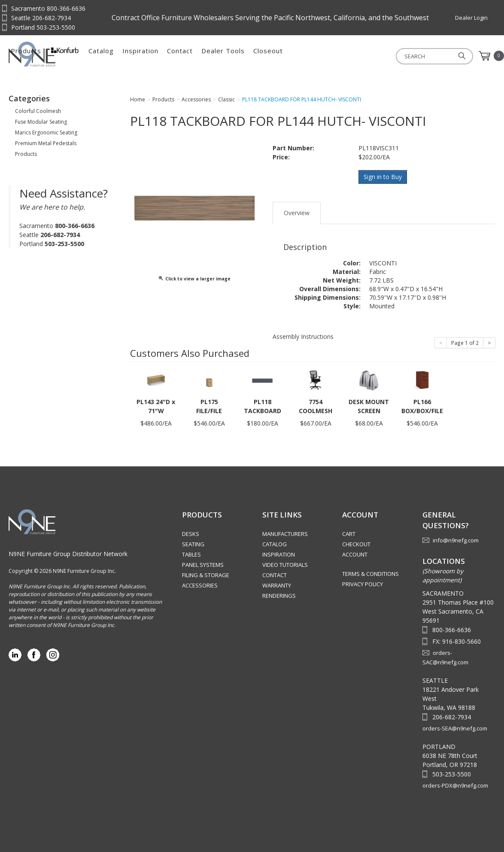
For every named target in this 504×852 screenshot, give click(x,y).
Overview (297, 212)
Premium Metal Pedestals (46, 143)
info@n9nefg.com (456, 539)
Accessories (200, 585)
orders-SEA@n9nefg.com (455, 728)
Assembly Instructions (303, 336)
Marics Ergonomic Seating (46, 132)
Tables (191, 554)
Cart (349, 533)
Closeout (365, 56)
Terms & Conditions (370, 573)
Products (123, 56)
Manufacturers (285, 533)
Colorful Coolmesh (38, 111)
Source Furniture (51, 54)
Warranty (277, 585)
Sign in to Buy (383, 177)
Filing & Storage (206, 575)
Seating (193, 544)
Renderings (279, 595)
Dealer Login (471, 18)
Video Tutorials (285, 564)
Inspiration (237, 56)
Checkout (356, 544)
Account (355, 554)
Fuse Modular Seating (41, 122)
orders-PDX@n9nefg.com (455, 785)
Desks (191, 533)
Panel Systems (203, 564)
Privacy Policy (363, 584)
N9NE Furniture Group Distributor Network (68, 553)
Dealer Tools (320, 56)
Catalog (198, 56)
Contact (276, 56)
